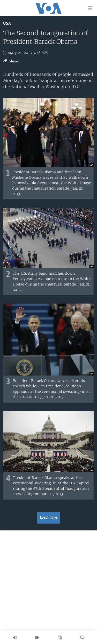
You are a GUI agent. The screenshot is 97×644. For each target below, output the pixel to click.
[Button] (11, 62)
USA (7, 24)
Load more (48, 518)
